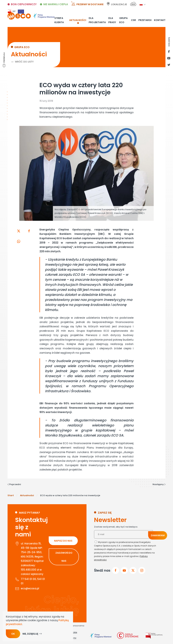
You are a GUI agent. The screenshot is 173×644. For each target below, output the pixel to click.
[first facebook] (169, 52)
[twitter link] (169, 65)
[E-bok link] (133, 4)
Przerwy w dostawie (90, 4)
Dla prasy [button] (112, 20)
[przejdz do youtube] (124, 570)
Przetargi (145, 20)
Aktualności (78, 20)
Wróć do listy (22, 62)
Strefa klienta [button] (59, 20)
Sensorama (78, 626)
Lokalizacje (119, 4)
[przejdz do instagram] (142, 570)
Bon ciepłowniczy (24, 4)
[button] (141, 4)
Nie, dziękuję (30, 634)
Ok (13, 634)
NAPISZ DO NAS (63, 541)
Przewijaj (4, 57)
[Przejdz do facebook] (116, 570)
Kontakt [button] (160, 20)
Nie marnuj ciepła (56, 4)
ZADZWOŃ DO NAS (64, 557)
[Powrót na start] (31, 16)
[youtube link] (169, 58)
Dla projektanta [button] (97, 20)
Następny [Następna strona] (159, 484)
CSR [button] (133, 20)
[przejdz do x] (133, 570)
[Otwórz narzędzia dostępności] (169, 632)
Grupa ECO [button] (123, 20)
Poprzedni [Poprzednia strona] (14, 484)
